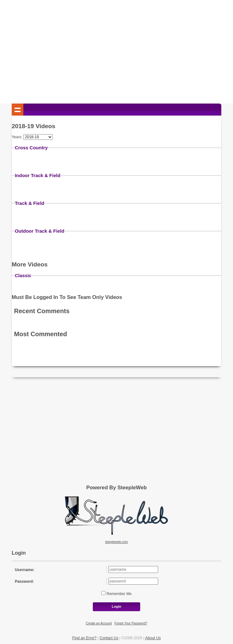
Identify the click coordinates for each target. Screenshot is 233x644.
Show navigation (18, 110)
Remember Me (119, 594)
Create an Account (99, 623)
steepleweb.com (116, 542)
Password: (24, 581)
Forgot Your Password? (131, 623)
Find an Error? (84, 638)
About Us (153, 638)
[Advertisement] (116, 53)
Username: (25, 570)
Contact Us (109, 638)
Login (116, 606)
